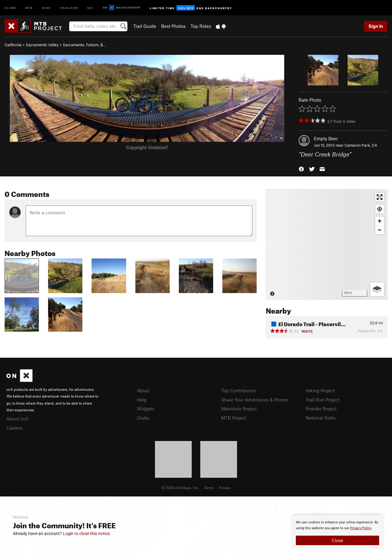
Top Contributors (239, 390)
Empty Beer (326, 138)
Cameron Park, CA (361, 145)
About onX (17, 419)
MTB (29, 8)
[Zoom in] (380, 221)
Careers (14, 428)
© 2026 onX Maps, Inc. (180, 488)
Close (337, 540)
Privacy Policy (361, 528)
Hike (47, 8)
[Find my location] (380, 209)
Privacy (225, 488)
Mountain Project (239, 409)
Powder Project (321, 409)
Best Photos (173, 26)
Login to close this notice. (87, 533)
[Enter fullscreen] (380, 197)
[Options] (377, 289)
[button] (301, 169)
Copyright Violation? (147, 147)
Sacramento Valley (42, 45)
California (13, 45)
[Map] (327, 244)
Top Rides (201, 26)
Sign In (376, 26)
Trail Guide (145, 26)
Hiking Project (320, 390)
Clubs (143, 418)
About (143, 390)
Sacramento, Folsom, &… (84, 45)
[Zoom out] (380, 230)
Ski (90, 8)
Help (142, 400)
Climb (10, 8)
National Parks (321, 418)
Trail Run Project (323, 400)
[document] (337, 532)
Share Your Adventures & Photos (255, 400)
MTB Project (234, 418)
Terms (209, 488)
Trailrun (69, 8)
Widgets (146, 409)
